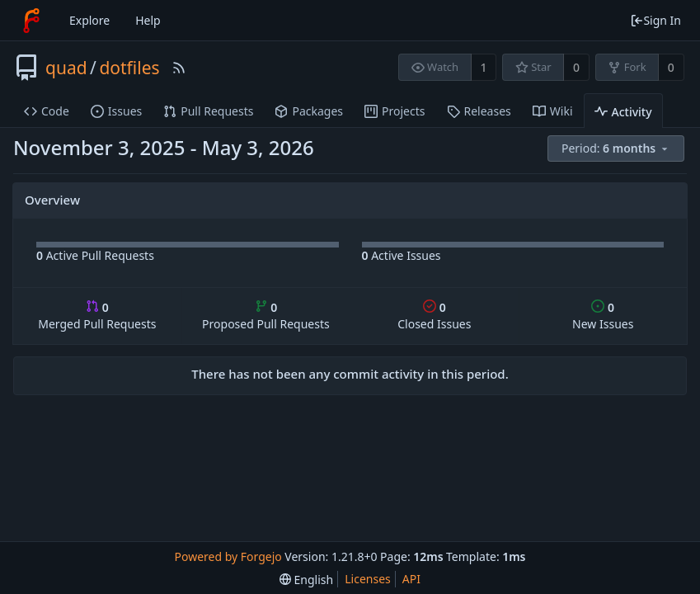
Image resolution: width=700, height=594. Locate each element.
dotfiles (129, 68)
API (411, 579)
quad (66, 68)
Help (148, 20)
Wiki (553, 111)
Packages (309, 111)
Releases (479, 111)
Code (47, 111)
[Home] (31, 21)
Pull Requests (208, 111)
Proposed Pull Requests (266, 316)
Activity (623, 112)
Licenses (368, 579)
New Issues (603, 316)
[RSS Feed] (179, 68)
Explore (89, 20)
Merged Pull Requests (97, 316)
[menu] (617, 149)
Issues (116, 111)
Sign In (655, 20)
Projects (395, 111)
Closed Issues (434, 316)
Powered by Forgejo (228, 556)
